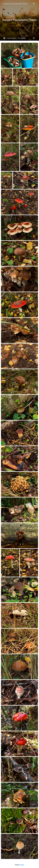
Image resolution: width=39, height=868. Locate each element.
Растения (12, 38)
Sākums (4, 38)
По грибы (22, 38)
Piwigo (22, 865)
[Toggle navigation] (34, 4)
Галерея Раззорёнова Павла (15, 4)
